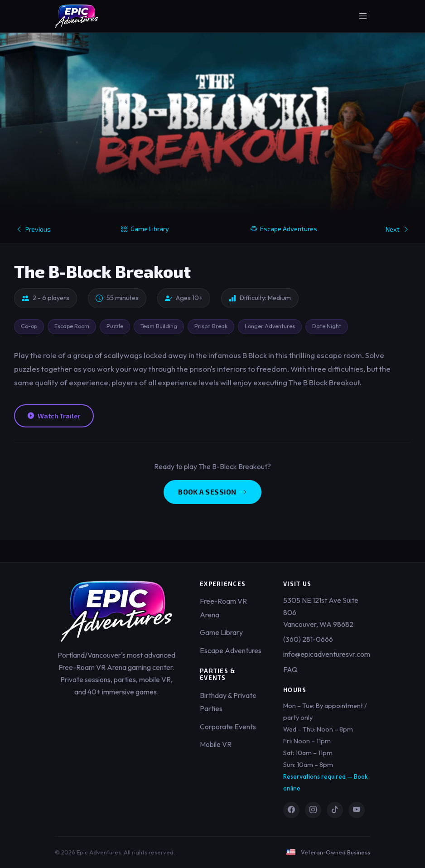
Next (397, 229)
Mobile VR (216, 744)
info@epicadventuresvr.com (327, 654)
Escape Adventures (284, 229)
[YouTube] (357, 810)
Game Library (145, 229)
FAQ (290, 669)
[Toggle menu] (363, 16)
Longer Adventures (270, 326)
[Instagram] (313, 810)
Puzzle (115, 326)
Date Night (327, 326)
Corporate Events (228, 727)
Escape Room (72, 326)
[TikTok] (335, 810)
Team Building (159, 326)
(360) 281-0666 (308, 639)
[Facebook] (291, 810)
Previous (33, 229)
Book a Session (212, 492)
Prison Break (211, 326)
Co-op (29, 326)
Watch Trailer (54, 416)
